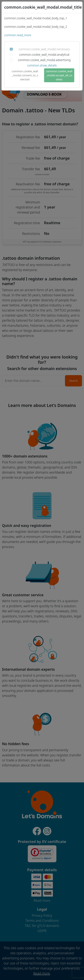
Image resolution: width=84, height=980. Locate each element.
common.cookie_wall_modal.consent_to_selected (25, 75)
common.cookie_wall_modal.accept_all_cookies (59, 75)
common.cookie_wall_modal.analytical (44, 54)
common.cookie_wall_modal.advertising (44, 60)
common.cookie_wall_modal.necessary (44, 49)
